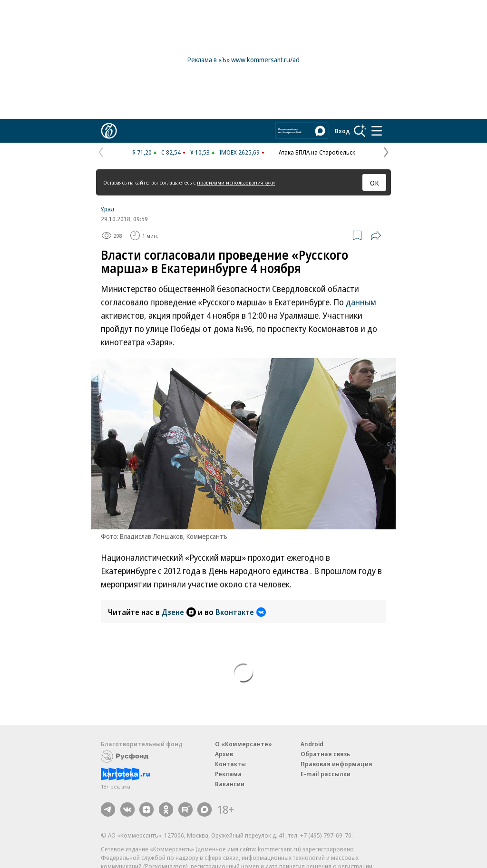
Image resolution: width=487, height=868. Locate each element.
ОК (375, 183)
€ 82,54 (171, 152)
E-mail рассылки (326, 774)
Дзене (179, 612)
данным (361, 302)
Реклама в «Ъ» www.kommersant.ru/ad (243, 60)
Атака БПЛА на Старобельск (317, 152)
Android (312, 744)
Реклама (228, 774)
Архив (224, 754)
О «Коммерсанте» (243, 744)
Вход (342, 131)
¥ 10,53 (200, 152)
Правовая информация (336, 764)
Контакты (230, 764)
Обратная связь (325, 754)
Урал (107, 209)
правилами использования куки (236, 182)
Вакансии (230, 784)
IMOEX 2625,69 (239, 152)
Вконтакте (241, 612)
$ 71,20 (142, 152)
